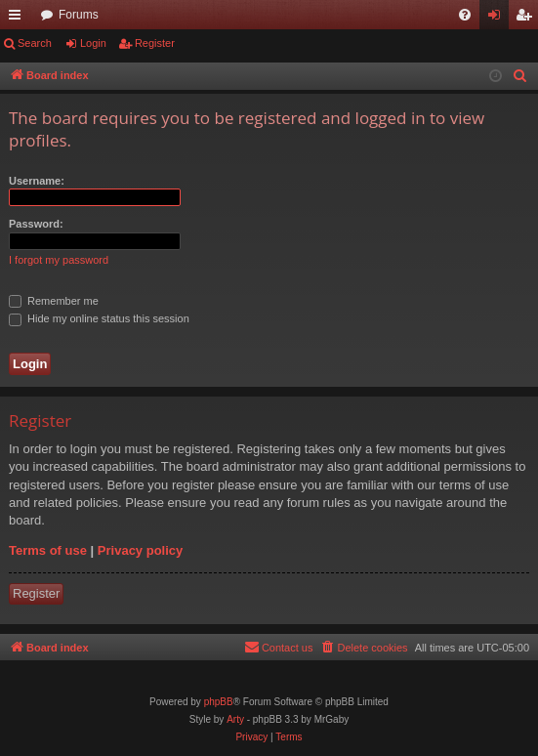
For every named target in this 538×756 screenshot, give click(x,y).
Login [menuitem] (498, 19)
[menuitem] (465, 15)
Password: (36, 224)
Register (155, 43)
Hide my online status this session (99, 318)
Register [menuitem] (528, 19)
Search (35, 43)
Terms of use (48, 550)
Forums (79, 15)
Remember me (54, 301)
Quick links (19, 19)
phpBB (219, 702)
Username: (37, 181)
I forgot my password (59, 260)
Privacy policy (140, 550)
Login (93, 43)
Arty (235, 719)
